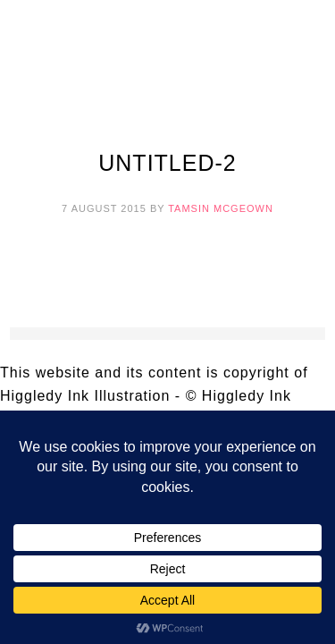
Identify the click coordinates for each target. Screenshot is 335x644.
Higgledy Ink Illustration (168, 63)
